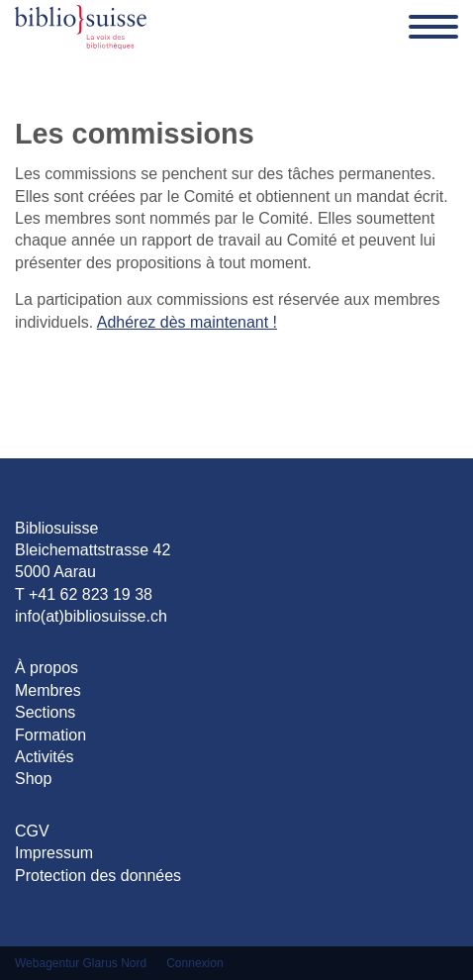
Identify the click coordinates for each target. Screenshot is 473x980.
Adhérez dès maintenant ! (187, 322)
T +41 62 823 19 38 (84, 594)
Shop (33, 779)
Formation (50, 735)
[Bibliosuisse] (81, 26)
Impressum (54, 853)
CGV (32, 831)
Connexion (194, 963)
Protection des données (98, 876)
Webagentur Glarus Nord (81, 963)
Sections (45, 712)
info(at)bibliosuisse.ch (91, 616)
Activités (45, 757)
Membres (48, 690)
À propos (47, 668)
